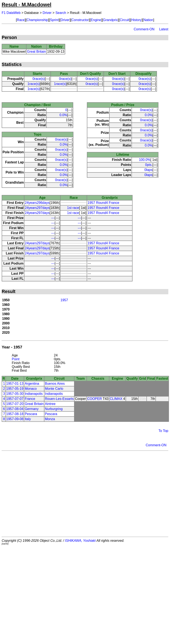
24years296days (37, 203)
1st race (73, 208)
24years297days (37, 208)
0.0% (63, 115)
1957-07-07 (15, 399)
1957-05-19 (15, 389)
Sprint (54, 20)
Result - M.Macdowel (27, 5)
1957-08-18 (15, 414)
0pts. (149, 165)
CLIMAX (116, 399)
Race (21, 20)
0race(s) (39, 79)
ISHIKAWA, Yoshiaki (80, 541)
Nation (148, 20)
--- (53, 218)
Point (16, 359)
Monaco (31, 389)
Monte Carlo (54, 389)
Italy (28, 419)
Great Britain (36, 52)
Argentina (32, 384)
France (30, 399)
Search (61, 13)
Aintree (50, 404)
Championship (37, 20)
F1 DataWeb (11, 13)
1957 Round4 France (103, 203)
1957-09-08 (15, 419)
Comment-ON (144, 29)
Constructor (80, 20)
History (136, 20)
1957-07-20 (15, 404)
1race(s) (34, 84)
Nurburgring (54, 409)
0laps (148, 170)
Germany (32, 409)
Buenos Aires (55, 384)
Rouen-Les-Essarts (59, 399)
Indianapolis (34, 394)
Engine (96, 20)
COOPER (95, 399)
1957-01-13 (15, 384)
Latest (164, 29)
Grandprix (110, 20)
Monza (50, 419)
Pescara (31, 414)
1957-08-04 (15, 409)
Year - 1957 (12, 347)
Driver (47, 13)
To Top (163, 431)
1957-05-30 (15, 394)
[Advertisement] (39, 494)
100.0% (145, 160)
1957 (64, 300)
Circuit (124, 20)
